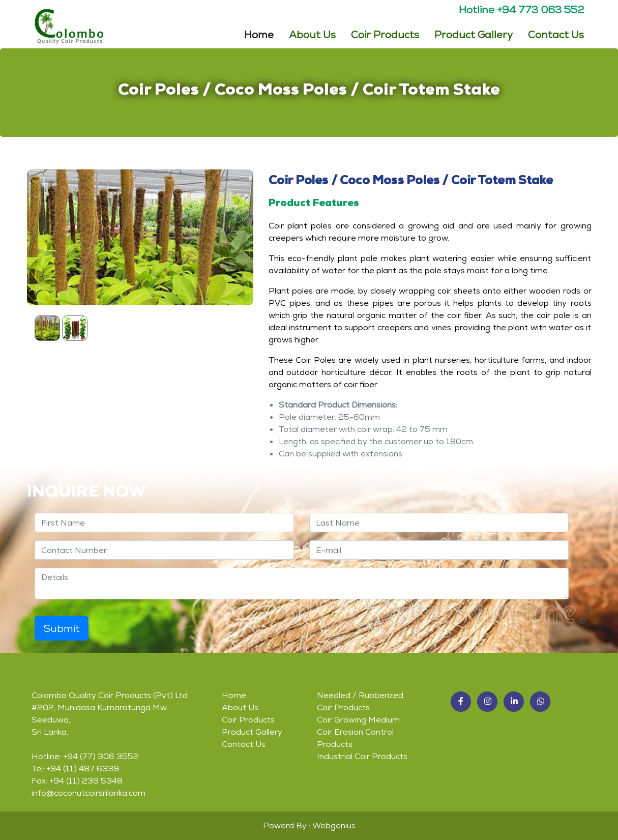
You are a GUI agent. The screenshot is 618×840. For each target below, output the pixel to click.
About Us (312, 34)
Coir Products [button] (385, 34)
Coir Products (248, 720)
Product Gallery (474, 34)
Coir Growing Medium (358, 720)
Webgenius (334, 825)
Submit (62, 628)
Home (259, 34)
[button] (461, 702)
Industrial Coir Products (362, 756)
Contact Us (556, 34)
